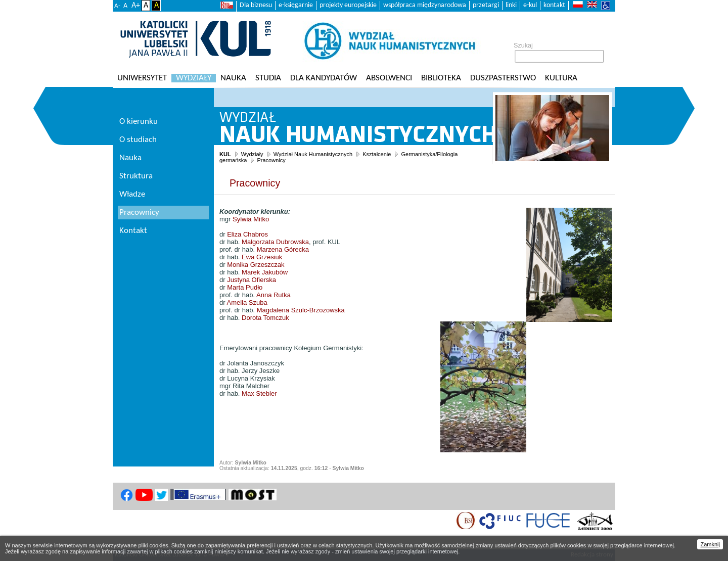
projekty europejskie (348, 5)
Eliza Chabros (247, 234)
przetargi (486, 5)
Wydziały (194, 78)
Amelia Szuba (247, 302)
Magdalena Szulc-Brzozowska (301, 310)
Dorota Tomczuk (265, 318)
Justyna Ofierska (252, 280)
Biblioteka (441, 78)
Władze (132, 194)
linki (511, 5)
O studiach (138, 140)
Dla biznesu (256, 5)
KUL (225, 154)
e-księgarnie (296, 5)
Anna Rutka (274, 295)
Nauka (233, 78)
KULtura (561, 78)
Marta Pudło (245, 287)
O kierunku (139, 122)
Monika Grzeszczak (256, 265)
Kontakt (133, 231)
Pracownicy (271, 160)
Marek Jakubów (265, 272)
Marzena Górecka (283, 249)
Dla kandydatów (324, 78)
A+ (136, 6)
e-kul (530, 5)
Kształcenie (377, 154)
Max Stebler (259, 393)
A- (117, 6)
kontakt (554, 5)
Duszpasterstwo (503, 78)
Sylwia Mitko (251, 219)
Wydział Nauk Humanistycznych (313, 154)
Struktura (136, 176)
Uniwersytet (142, 78)
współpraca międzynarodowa (425, 5)
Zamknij (710, 544)
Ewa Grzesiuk (262, 257)
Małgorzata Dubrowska (275, 242)
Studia (268, 78)
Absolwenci (389, 78)
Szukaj (523, 45)
